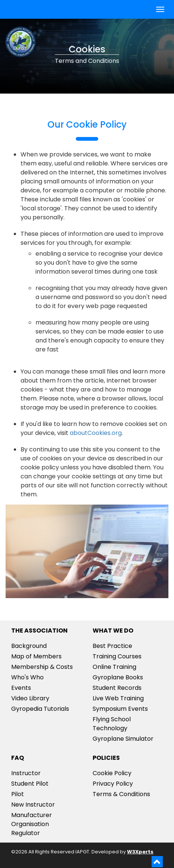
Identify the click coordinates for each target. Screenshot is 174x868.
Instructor (26, 773)
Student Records (117, 688)
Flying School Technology (112, 724)
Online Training (114, 667)
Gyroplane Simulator (123, 739)
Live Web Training (118, 698)
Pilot (18, 794)
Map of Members (36, 656)
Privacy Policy (113, 784)
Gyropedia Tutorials (40, 709)
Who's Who (27, 677)
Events (21, 688)
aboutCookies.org (96, 433)
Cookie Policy (112, 773)
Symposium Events (120, 709)
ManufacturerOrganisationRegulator (32, 824)
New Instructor (33, 805)
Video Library (30, 698)
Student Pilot (30, 784)
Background (29, 646)
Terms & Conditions (121, 794)
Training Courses (117, 656)
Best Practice (112, 646)
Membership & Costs (42, 667)
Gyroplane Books (118, 677)
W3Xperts (140, 852)
